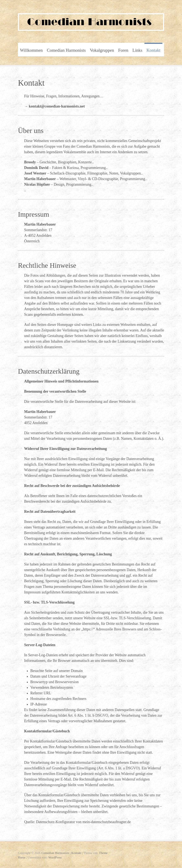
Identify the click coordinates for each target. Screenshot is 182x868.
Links (137, 50)
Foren (123, 50)
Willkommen (31, 50)
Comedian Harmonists (66, 50)
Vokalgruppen (102, 50)
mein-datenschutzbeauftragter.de (106, 822)
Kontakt (154, 50)
